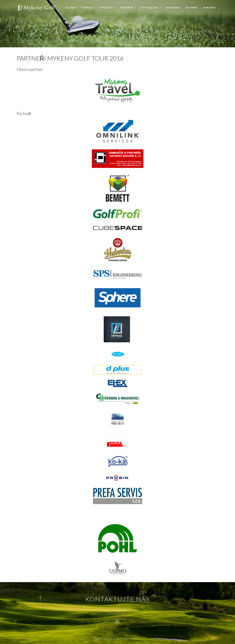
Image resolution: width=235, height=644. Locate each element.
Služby (70, 8)
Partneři (127, 8)
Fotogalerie (150, 8)
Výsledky (107, 8)
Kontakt (209, 8)
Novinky (192, 8)
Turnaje (87, 8)
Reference (173, 8)
